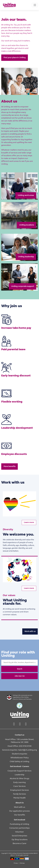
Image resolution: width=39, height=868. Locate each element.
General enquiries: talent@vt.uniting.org (19, 750)
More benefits (10, 467)
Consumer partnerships (19, 828)
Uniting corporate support (23, 286)
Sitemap (22, 863)
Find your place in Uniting (15, 58)
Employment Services (20, 790)
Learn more (29, 522)
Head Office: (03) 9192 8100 (19, 746)
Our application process (19, 811)
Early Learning (19, 782)
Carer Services (19, 786)
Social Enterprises (19, 836)
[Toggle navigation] (35, 5)
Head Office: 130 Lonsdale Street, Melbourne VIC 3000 (20, 741)
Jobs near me (20, 676)
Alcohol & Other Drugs (19, 779)
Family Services (19, 794)
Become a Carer (20, 844)
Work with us (30, 631)
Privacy (16, 863)
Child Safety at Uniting (19, 762)
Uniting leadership (26, 257)
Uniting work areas (26, 196)
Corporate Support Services (19, 771)
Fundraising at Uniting (19, 824)
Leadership (20, 775)
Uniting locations (27, 225)
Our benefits (20, 815)
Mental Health (20, 798)
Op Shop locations (20, 840)
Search (20, 669)
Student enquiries (19, 754)
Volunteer (19, 832)
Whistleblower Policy (20, 758)
